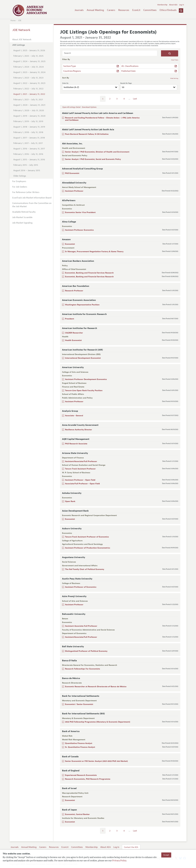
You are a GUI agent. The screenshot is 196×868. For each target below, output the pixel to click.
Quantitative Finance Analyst (79, 743)
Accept (166, 855)
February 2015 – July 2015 (26, 165)
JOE (20, 21)
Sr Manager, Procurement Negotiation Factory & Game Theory (94, 252)
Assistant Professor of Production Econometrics (88, 548)
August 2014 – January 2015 (27, 170)
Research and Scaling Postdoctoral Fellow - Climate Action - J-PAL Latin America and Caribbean (102, 119)
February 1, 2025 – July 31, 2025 (28, 56)
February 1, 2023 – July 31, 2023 (28, 78)
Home (13, 21)
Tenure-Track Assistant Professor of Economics (87, 537)
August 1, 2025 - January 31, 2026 (29, 50)
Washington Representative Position (82, 305)
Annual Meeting (95, 10)
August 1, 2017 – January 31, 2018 (29, 138)
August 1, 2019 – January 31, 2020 (29, 116)
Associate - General (74, 416)
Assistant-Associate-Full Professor (81, 626)
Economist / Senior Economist (79, 704)
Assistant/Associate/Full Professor (81, 461)
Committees (150, 10)
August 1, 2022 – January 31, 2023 (29, 83)
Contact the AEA (131, 847)
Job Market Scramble (22, 217)
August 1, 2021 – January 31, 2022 (29, 94)
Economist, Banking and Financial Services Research (89, 273)
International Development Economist (83, 358)
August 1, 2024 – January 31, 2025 (29, 61)
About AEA (173, 5)
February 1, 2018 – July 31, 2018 (28, 132)
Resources (124, 10)
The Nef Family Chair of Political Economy (85, 569)
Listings (19, 45)
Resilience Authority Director (79, 430)
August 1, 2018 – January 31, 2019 (29, 127)
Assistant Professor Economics (79, 230)
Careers (111, 10)
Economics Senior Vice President (80, 212)
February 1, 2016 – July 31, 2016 (28, 154)
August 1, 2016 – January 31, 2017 (29, 149)
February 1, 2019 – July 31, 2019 (28, 121)
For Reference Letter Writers (26, 192)
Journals (79, 10)
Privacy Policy (119, 861)
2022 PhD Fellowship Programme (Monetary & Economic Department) (98, 722)
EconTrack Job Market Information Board (32, 198)
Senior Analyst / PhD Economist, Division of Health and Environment (97, 152)
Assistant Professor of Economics (81, 587)
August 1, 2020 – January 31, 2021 (29, 105)
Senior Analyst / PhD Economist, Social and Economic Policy (93, 159)
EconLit (136, 10)
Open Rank (70, 501)
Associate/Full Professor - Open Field (82, 484)
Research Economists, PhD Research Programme (88, 779)
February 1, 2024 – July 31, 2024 (29, 67)
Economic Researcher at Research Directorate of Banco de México (96, 687)
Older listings (20, 176)
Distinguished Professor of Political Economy (86, 651)
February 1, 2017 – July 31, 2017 (28, 143)
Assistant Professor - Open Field (80, 480)
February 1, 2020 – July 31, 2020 (29, 110)
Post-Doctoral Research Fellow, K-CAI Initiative (87, 134)
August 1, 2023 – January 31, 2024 (29, 72)
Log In (182, 5)
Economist (70, 244)
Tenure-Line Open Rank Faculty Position (84, 390)
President (70, 319)
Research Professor (74, 291)
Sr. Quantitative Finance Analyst (80, 747)
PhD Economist (72, 173)
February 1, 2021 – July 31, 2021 (28, 100)
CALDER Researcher (74, 333)
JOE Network (21, 30)
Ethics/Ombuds (168, 10)
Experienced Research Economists (81, 775)
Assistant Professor (74, 191)
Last (135, 99)
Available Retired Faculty (24, 212)
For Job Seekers (20, 187)
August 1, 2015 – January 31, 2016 (29, 160)
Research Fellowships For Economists (83, 669)
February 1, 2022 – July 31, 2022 (28, 89)
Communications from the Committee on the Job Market (32, 205)
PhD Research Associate (76, 444)
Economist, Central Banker (77, 814)
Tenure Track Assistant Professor (80, 469)
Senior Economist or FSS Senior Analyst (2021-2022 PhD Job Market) (96, 761)
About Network (22, 40)
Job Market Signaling (22, 223)
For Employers (19, 181)
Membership (162, 5)
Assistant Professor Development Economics (86, 379)
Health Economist (73, 340)
